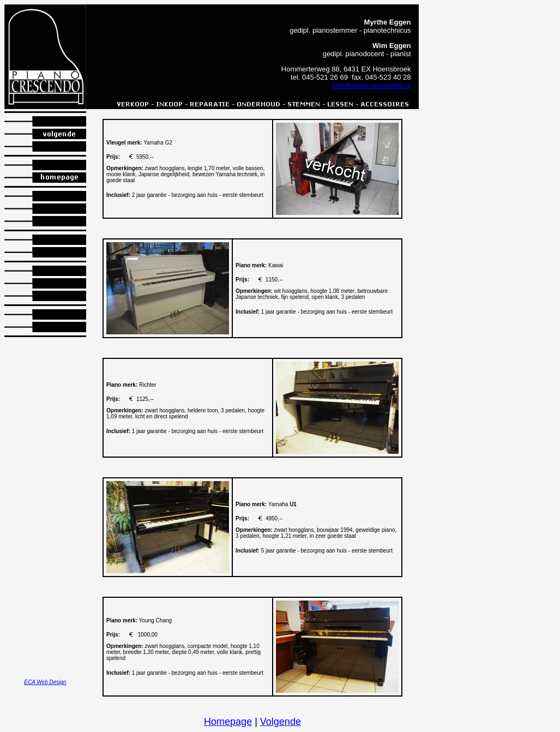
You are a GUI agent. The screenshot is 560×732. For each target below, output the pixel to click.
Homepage (228, 722)
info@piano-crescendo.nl (372, 85)
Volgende (281, 722)
